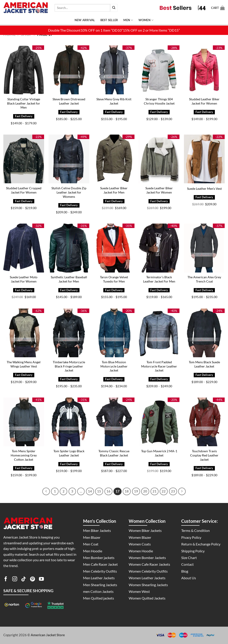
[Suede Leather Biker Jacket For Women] (159, 159)
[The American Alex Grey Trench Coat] (204, 248)
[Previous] (46, 491)
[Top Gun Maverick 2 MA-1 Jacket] (159, 422)
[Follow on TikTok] (24, 580)
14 (90, 491)
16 (108, 491)
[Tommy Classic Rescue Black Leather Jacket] (114, 422)
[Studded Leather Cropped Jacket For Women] (24, 159)
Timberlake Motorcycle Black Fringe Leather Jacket (69, 366)
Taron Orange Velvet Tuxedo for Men (114, 279)
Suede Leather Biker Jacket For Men (114, 190)
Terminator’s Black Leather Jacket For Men (159, 279)
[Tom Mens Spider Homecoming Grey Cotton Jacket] (24, 422)
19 (136, 491)
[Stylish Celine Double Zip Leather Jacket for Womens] (69, 159)
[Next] (182, 491)
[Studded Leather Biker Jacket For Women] (204, 70)
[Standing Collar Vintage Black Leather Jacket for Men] (24, 70)
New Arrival (85, 20)
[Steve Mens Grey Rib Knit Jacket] (114, 70)
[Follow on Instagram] (15, 580)
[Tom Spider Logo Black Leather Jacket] (69, 422)
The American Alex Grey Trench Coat (204, 279)
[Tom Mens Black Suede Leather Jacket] (204, 333)
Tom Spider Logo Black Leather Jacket (69, 453)
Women (146, 20)
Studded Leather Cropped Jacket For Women (24, 190)
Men (128, 20)
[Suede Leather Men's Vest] (204, 159)
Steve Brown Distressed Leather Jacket (69, 101)
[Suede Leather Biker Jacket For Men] (114, 159)
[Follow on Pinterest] (33, 580)
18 (127, 491)
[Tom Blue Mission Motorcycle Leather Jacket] (114, 333)
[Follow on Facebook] (6, 580)
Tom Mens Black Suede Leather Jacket (204, 364)
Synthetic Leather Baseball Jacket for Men (69, 279)
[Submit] (114, 8)
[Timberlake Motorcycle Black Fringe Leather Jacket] (69, 333)
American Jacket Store (48, 635)
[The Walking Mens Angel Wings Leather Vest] (24, 333)
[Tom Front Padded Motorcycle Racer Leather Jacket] (159, 333)
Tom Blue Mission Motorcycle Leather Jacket (114, 366)
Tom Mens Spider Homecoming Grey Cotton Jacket (24, 455)
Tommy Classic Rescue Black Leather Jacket (114, 453)
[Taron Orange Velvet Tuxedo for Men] (114, 248)
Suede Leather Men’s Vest (204, 189)
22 (164, 491)
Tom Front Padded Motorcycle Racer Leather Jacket (159, 366)
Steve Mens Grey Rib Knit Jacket (114, 101)
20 (145, 491)
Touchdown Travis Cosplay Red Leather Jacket (204, 455)
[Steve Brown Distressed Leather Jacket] (69, 70)
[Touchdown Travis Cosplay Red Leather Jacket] (204, 422)
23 (173, 491)
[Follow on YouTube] (41, 580)
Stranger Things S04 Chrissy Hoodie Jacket (159, 101)
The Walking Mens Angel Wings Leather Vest (24, 364)
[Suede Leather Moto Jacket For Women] (24, 248)
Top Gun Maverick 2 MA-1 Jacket (159, 453)
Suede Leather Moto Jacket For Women (24, 279)
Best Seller (109, 20)
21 (155, 491)
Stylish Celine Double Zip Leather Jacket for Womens (69, 192)
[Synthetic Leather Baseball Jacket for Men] (69, 248)
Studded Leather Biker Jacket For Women (204, 101)
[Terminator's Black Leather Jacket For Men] (159, 248)
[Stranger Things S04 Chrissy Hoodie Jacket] (159, 70)
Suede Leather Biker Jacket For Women (159, 190)
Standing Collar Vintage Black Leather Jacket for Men (24, 103)
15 (99, 491)
